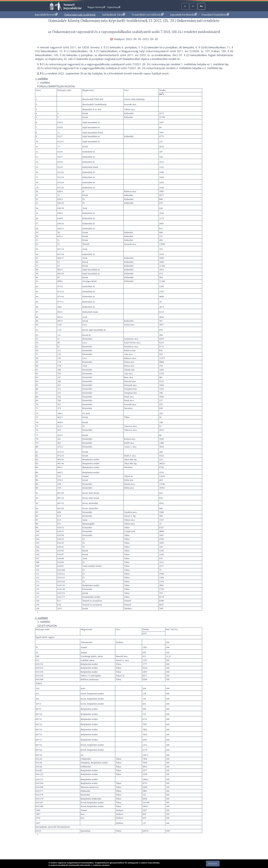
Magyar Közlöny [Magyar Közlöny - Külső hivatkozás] (96, 7)
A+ (193, 6)
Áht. (175, 55)
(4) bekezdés (186, 47)
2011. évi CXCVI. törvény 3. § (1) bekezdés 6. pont (100, 47)
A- (185, 6)
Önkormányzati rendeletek (80, 15)
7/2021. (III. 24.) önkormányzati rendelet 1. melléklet (164, 64)
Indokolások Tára (114, 15)
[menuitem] (46, 15)
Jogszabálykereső (46, 15)
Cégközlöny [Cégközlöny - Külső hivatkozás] (114, 7)
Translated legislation (215, 15)
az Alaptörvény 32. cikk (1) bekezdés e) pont (71, 59)
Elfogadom (213, 864)
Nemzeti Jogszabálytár (73, 6)
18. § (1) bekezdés (100, 51)
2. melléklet (211, 68)
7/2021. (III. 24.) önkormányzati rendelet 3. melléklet (159, 68)
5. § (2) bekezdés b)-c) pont (155, 47)
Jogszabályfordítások (184, 15)
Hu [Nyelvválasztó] (201, 6)
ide (92, 865)
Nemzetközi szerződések (148, 15)
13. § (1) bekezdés (70, 51)
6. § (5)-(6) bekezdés (207, 47)
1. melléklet (217, 64)
